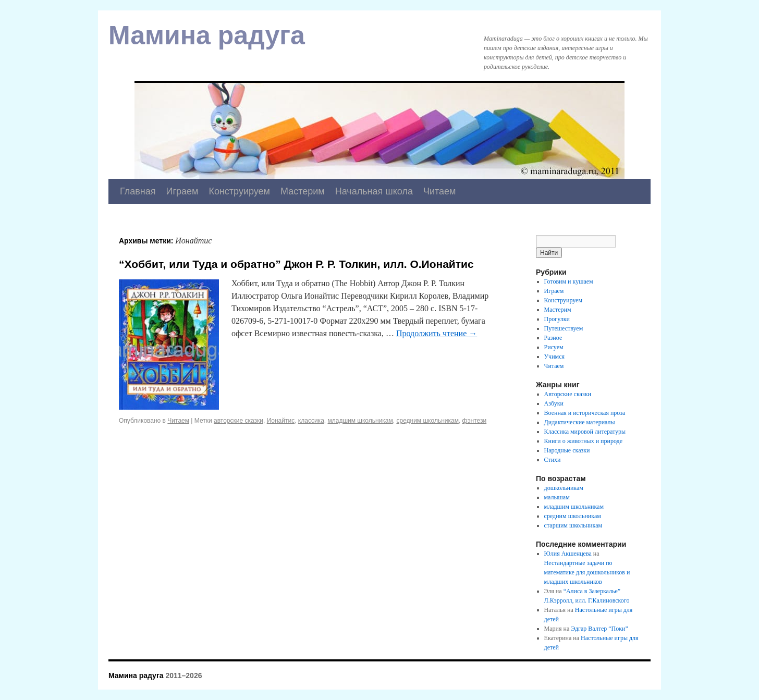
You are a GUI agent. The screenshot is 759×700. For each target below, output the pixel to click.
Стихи (553, 460)
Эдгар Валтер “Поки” (599, 629)
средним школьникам (427, 421)
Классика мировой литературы (585, 432)
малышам (557, 497)
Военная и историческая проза (585, 413)
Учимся (554, 357)
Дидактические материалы (580, 422)
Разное (553, 338)
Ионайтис (281, 421)
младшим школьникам (360, 421)
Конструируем (239, 191)
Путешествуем (564, 328)
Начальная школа (374, 191)
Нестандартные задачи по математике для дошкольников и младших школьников (587, 572)
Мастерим (303, 191)
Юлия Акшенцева (568, 554)
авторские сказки (238, 421)
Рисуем (554, 347)
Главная (138, 191)
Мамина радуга (207, 35)
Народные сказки (567, 450)
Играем (182, 191)
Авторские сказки (568, 394)
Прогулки (557, 319)
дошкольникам (564, 488)
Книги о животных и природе (583, 441)
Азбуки (554, 403)
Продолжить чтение (437, 333)
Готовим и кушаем (569, 281)
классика (311, 421)
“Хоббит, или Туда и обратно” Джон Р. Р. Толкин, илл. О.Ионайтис (296, 264)
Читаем (440, 191)
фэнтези (475, 421)
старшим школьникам (573, 525)
